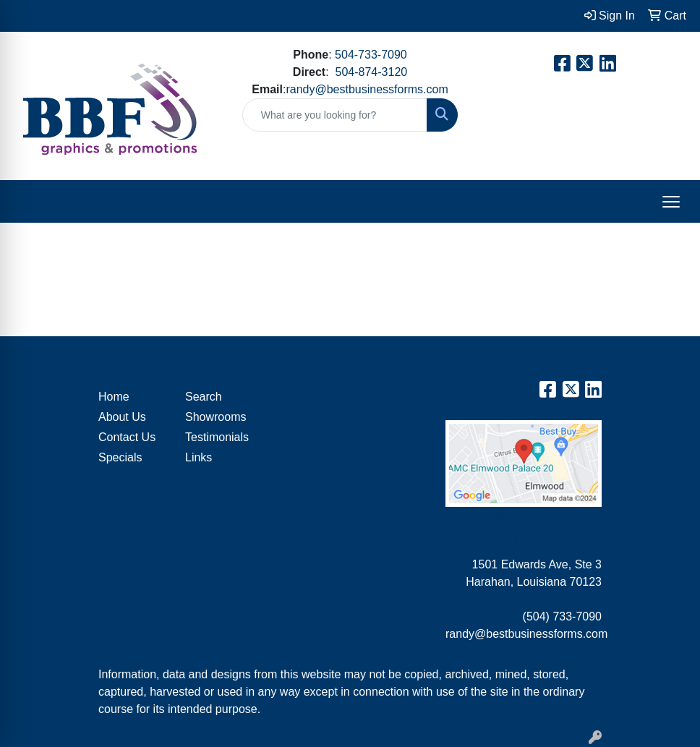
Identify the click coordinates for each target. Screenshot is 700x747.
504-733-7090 (371, 55)
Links (199, 457)
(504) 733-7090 (562, 616)
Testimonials (217, 437)
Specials (120, 457)
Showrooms (215, 417)
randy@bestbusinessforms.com (367, 89)
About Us (122, 417)
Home (114, 397)
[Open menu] (671, 202)
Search (204, 397)
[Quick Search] (335, 115)
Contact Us (127, 437)
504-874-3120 (372, 72)
